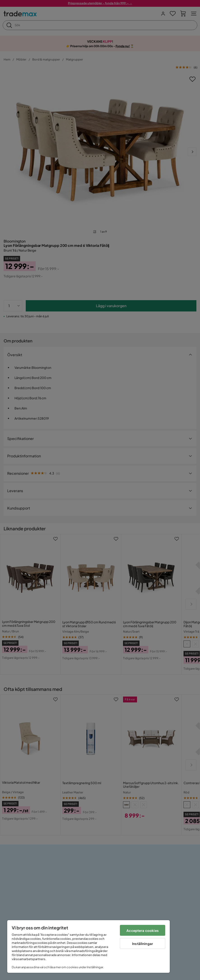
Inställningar (143, 944)
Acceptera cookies (143, 930)
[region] (88, 946)
